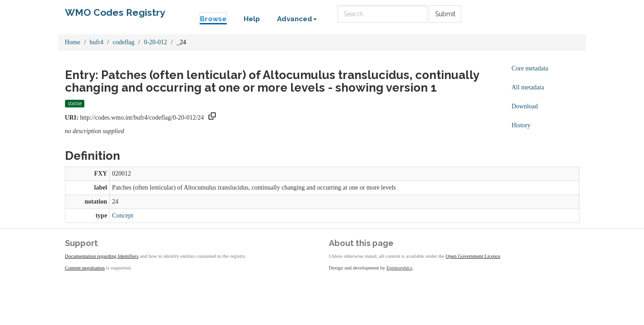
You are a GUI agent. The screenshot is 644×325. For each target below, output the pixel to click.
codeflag (124, 42)
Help (252, 19)
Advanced (297, 19)
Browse (213, 19)
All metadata (528, 87)
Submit (445, 14)
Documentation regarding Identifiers (102, 256)
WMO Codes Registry (115, 12)
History (521, 125)
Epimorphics (400, 268)
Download (525, 106)
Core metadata (530, 68)
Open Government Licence (473, 256)
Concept (123, 216)
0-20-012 (155, 42)
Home (73, 42)
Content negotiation (85, 268)
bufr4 (97, 42)
